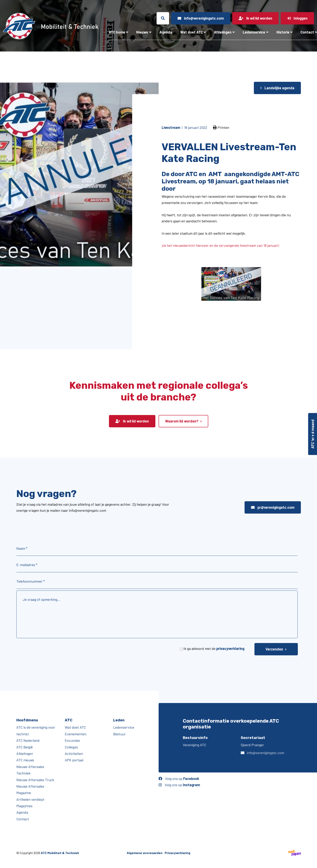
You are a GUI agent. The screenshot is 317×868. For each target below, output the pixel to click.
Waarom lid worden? (182, 421)
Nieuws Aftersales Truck (35, 780)
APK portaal (74, 760)
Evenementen (76, 734)
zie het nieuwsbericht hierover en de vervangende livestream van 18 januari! (220, 245)
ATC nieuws (25, 760)
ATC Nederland (28, 740)
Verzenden (274, 649)
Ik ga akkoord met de (214, 648)
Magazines (24, 806)
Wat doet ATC (191, 32)
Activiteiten (74, 753)
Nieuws (142, 32)
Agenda (166, 32)
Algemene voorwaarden (145, 853)
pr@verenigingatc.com (273, 507)
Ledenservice (254, 32)
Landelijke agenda (277, 88)
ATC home (117, 32)
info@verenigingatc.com (265, 753)
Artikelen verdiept (30, 799)
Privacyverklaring (177, 853)
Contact (23, 819)
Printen (221, 127)
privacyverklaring (230, 648)
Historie (283, 32)
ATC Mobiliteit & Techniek (60, 853)
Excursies (72, 740)
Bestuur (119, 734)
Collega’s (71, 747)
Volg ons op (179, 779)
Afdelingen (223, 32)
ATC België (25, 747)
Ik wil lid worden (132, 421)
